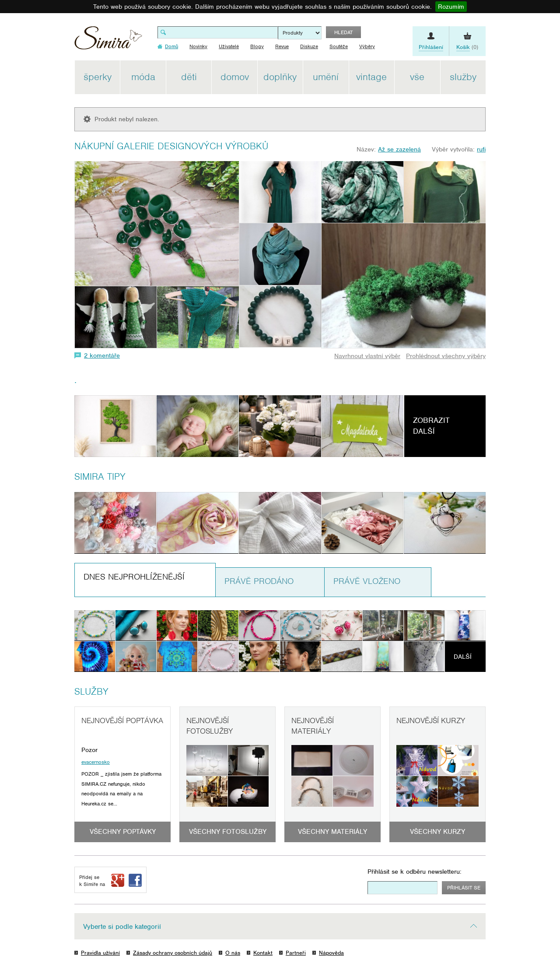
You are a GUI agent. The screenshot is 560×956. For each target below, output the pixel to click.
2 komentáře (102, 355)
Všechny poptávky (123, 832)
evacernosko (96, 762)
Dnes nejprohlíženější (134, 577)
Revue (282, 46)
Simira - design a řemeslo (108, 41)
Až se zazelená (399, 149)
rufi (481, 149)
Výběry (367, 46)
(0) (467, 47)
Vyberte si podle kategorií (122, 927)
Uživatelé (229, 46)
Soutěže (339, 46)
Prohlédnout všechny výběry (446, 356)
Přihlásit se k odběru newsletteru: (415, 872)
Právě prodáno (259, 581)
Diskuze (309, 46)
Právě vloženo (367, 581)
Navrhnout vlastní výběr (367, 356)
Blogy (257, 46)
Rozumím (451, 7)
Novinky (198, 46)
